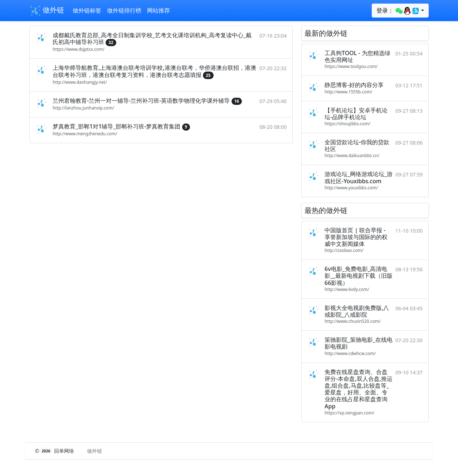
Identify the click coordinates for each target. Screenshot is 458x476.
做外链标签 (87, 10)
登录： (398, 11)
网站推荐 (159, 10)
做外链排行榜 (124, 10)
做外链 (47, 11)
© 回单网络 (55, 451)
